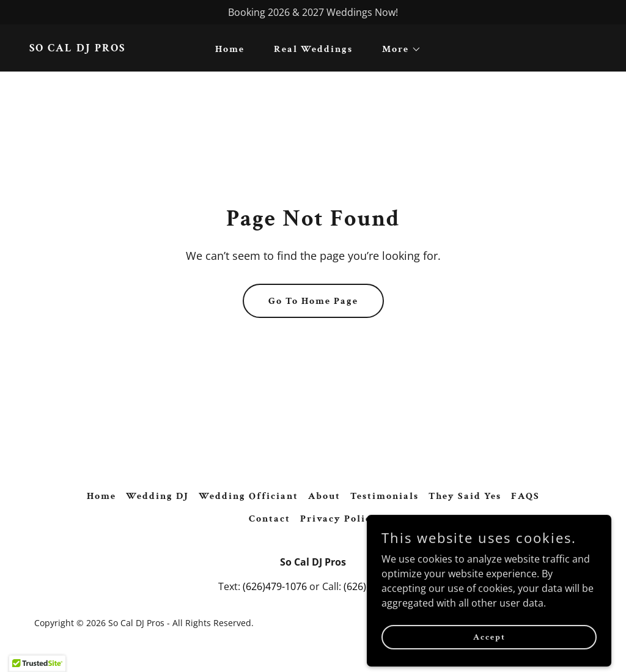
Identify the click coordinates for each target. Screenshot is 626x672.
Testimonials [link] (385, 496)
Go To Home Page (313, 301)
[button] (397, 50)
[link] (77, 48)
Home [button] (101, 496)
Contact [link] (270, 519)
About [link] (324, 496)
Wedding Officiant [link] (249, 496)
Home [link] (230, 49)
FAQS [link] (525, 496)
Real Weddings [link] (313, 49)
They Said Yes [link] (465, 496)
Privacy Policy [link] (339, 519)
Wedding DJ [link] (157, 496)
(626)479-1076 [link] (275, 586)
